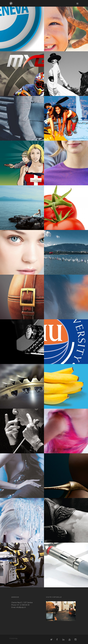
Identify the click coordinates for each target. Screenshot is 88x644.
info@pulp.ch (21, 607)
